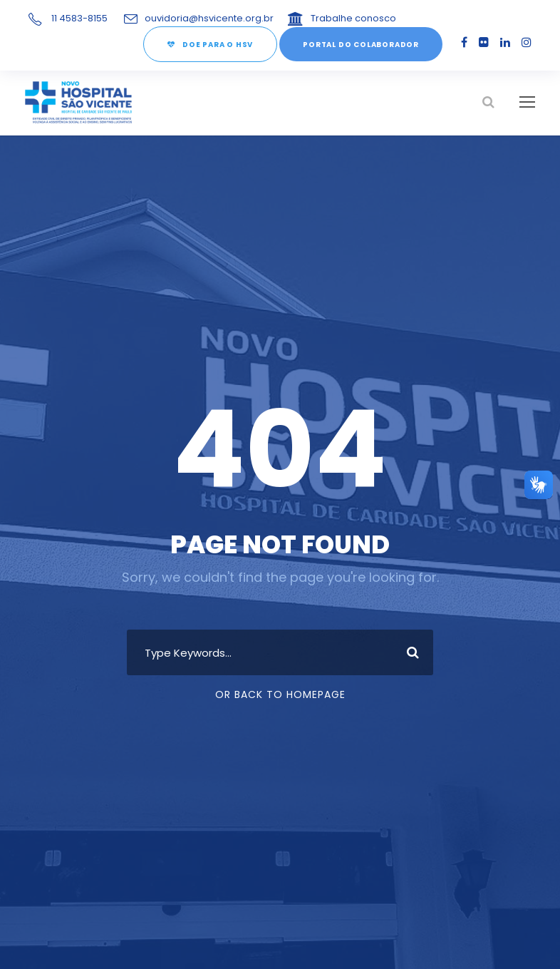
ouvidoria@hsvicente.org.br (202, 18)
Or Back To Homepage (280, 695)
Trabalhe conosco (333, 18)
